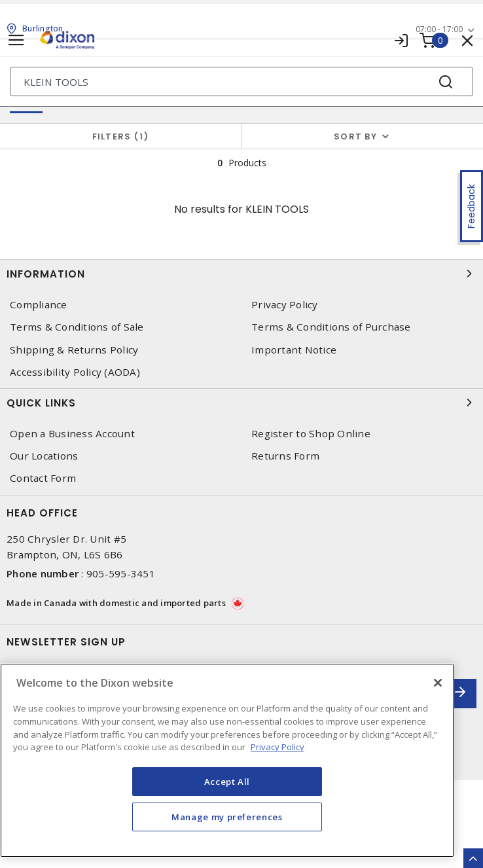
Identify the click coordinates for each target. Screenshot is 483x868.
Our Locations (44, 456)
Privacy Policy (285, 305)
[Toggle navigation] (16, 40)
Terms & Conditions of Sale (77, 327)
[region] (227, 760)
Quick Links (241, 403)
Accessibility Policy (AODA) (75, 372)
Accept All (227, 782)
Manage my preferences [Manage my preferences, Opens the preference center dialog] (227, 817)
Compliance (39, 305)
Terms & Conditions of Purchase (331, 327)
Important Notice (294, 350)
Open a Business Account (72, 434)
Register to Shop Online (311, 434)
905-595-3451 (121, 573)
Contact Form (43, 478)
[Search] (241, 81)
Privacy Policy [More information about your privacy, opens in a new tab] (277, 747)
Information (241, 274)
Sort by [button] (355, 136)
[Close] (438, 683)
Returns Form (285, 456)
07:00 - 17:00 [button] (439, 29)
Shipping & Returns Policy (74, 350)
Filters (121, 136)
